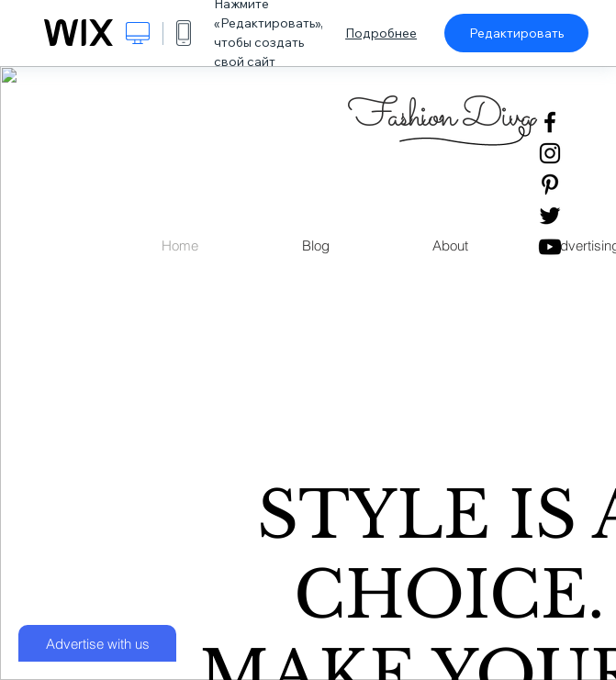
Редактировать (516, 33)
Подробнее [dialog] (381, 33)
